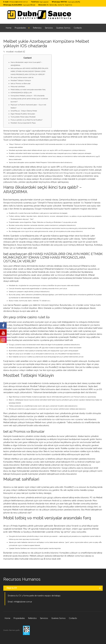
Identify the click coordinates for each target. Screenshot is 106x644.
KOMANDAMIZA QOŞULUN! (21, 93)
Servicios (49, 28)
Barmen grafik (15, 630)
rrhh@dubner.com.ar (23, 602)
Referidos (37, 28)
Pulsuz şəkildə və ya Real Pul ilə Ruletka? (26, 120)
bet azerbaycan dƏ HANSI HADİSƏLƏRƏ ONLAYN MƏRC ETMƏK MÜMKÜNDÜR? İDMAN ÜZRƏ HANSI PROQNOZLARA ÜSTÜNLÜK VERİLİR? (29, 71)
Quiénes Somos (63, 28)
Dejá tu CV (12, 588)
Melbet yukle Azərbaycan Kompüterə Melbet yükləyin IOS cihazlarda (46, 44)
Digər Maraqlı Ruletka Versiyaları (23, 114)
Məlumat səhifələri (18, 87)
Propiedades (20, 28)
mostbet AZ (20, 52)
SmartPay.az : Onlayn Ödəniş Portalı (24, 111)
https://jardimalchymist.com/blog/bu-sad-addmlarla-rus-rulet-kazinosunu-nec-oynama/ (43, 419)
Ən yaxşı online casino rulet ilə (22, 77)
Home (9, 28)
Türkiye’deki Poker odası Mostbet (23, 117)
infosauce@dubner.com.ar (18, 2)
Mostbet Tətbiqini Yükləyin (21, 80)
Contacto (78, 28)
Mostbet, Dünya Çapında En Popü (23, 123)
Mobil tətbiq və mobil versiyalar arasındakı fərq (28, 90)
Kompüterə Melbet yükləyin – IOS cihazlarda (28, 96)
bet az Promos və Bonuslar (21, 83)
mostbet (10, 52)
